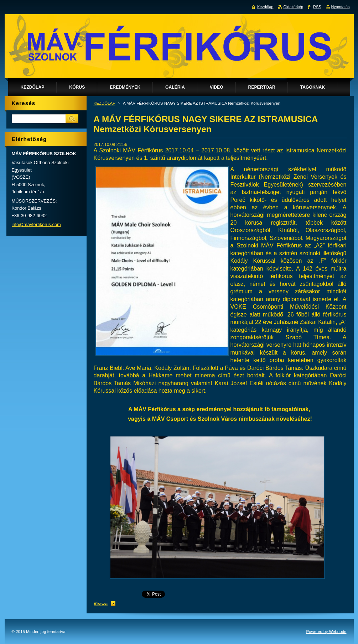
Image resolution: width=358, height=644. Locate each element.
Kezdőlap (265, 7)
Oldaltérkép (293, 7)
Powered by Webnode (326, 632)
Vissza (101, 604)
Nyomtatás (341, 7)
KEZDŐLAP (105, 103)
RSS (317, 7)
